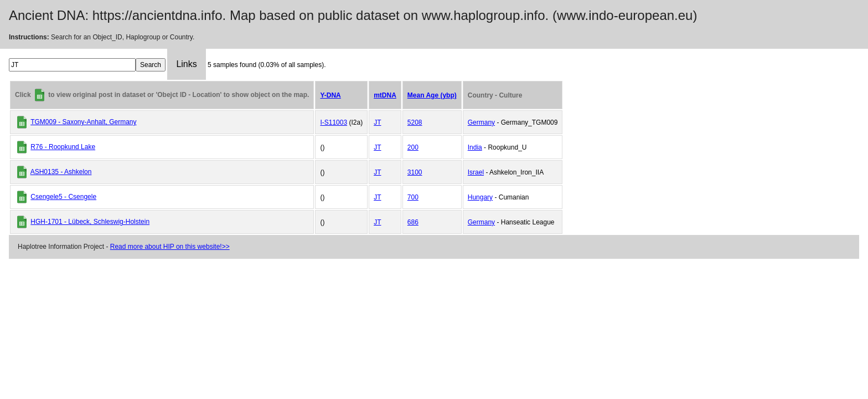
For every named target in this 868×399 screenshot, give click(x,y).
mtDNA (385, 95)
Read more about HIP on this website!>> (170, 247)
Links (186, 64)
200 (413, 147)
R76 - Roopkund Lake (63, 147)
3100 (415, 172)
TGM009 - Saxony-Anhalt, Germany (83, 122)
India (475, 147)
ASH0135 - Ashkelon (61, 172)
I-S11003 (334, 122)
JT (377, 122)
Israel (476, 172)
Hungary (480, 197)
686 (413, 222)
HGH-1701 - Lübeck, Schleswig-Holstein (90, 222)
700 (413, 197)
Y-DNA (330, 95)
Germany (481, 122)
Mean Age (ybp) (432, 95)
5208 (415, 122)
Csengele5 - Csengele (63, 197)
